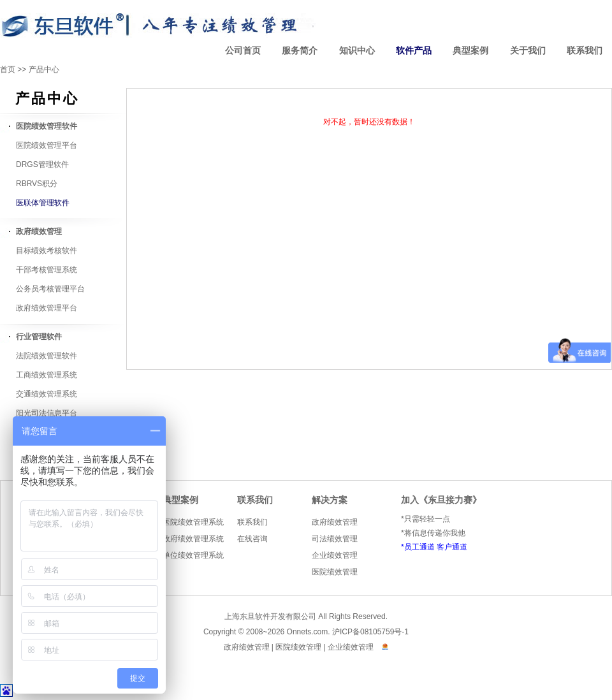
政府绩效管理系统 (193, 539)
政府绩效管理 (335, 522)
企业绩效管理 (335, 555)
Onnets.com (308, 632)
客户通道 (452, 547)
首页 (8, 69)
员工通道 (419, 547)
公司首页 (243, 51)
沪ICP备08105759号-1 (370, 632)
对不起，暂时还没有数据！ (369, 122)
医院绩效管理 (335, 572)
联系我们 (585, 51)
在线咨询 (252, 539)
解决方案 (330, 500)
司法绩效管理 (335, 539)
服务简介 (300, 51)
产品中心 (44, 69)
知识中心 (357, 51)
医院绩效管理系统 (193, 522)
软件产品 (414, 51)
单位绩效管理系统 (193, 555)
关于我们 (528, 51)
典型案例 (470, 51)
